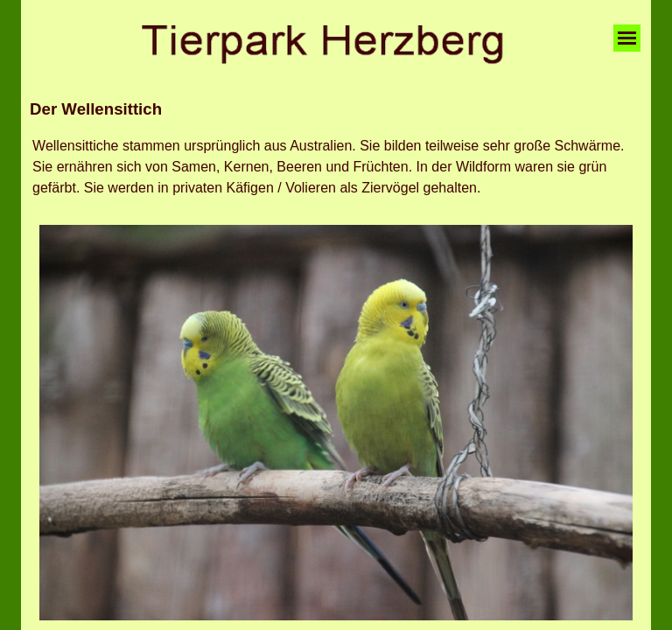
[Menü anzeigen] (627, 38)
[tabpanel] (336, 109)
